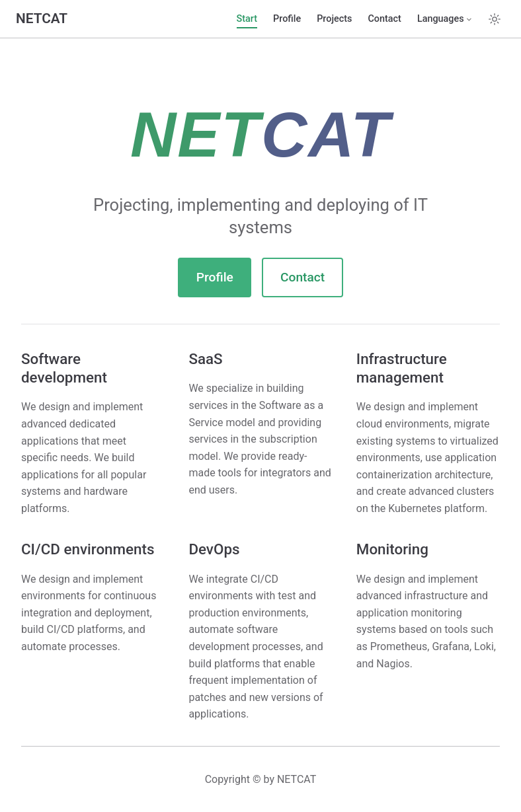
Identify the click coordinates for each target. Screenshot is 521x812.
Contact (384, 19)
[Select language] (445, 19)
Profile (287, 19)
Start (247, 19)
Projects (334, 19)
